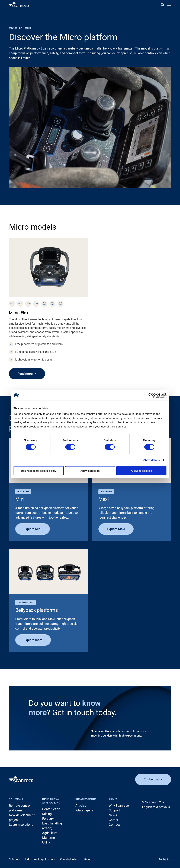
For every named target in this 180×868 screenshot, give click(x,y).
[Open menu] (169, 5)
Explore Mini (33, 529)
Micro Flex (19, 313)
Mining (47, 814)
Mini (20, 499)
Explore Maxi (116, 529)
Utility (46, 842)
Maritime (49, 838)
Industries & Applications (51, 801)
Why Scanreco (119, 806)
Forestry (48, 819)
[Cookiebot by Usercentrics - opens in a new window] (151, 395)
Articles (81, 806)
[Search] (162, 5)
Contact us (151, 779)
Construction (51, 809)
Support (114, 810)
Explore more (33, 640)
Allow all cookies (141, 471)
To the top (165, 859)
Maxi (104, 499)
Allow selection (90, 471)
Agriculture (50, 833)
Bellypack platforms (37, 610)
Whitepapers (84, 810)
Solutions (16, 799)
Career (114, 820)
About (113, 799)
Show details (152, 460)
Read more (25, 374)
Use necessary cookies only (38, 471)
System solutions (21, 825)
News (113, 815)
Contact (114, 825)
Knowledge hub (86, 799)
